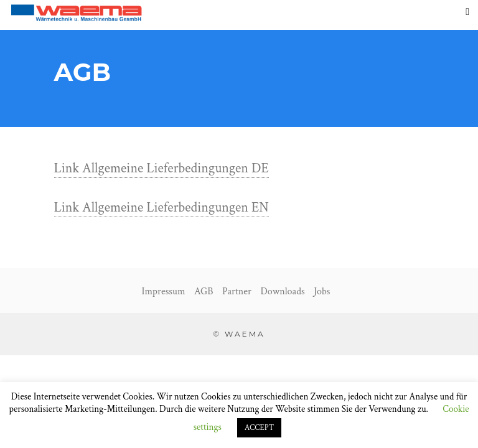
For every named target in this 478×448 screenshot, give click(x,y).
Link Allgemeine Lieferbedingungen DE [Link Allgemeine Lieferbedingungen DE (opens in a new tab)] (162, 168)
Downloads (282, 292)
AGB (204, 292)
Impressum (164, 292)
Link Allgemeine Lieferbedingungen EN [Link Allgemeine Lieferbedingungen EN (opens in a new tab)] (162, 208)
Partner (237, 292)
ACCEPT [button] (260, 428)
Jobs (322, 292)
